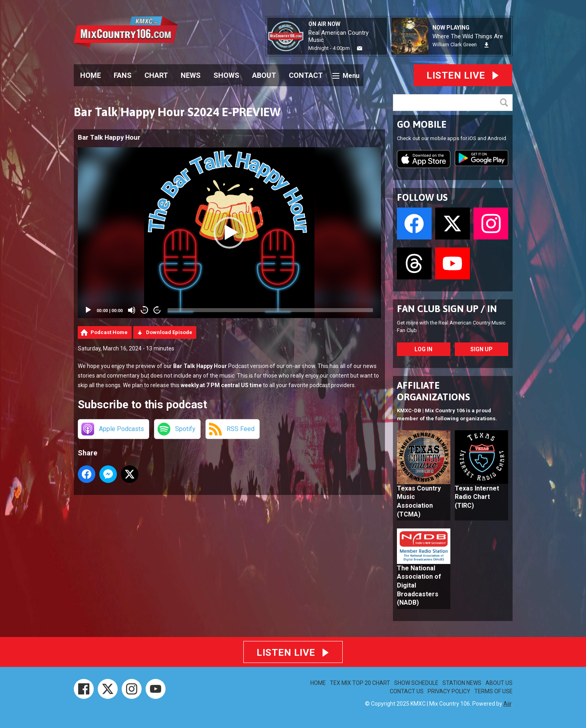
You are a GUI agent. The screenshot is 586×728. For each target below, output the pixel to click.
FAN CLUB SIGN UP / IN (447, 309)
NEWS (191, 75)
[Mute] (132, 310)
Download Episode (169, 332)
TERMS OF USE (493, 691)
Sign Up (481, 349)
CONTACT (306, 75)
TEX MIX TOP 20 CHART (360, 683)
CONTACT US (407, 691)
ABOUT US (499, 683)
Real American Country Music (338, 36)
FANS (123, 75)
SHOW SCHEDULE (416, 683)
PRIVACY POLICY (449, 691)
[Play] (88, 310)
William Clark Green (455, 45)
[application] (229, 233)
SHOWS (226, 75)
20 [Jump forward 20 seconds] (157, 310)
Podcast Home (109, 332)
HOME (91, 75)
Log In (423, 349)
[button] (229, 233)
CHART (156, 75)
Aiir (507, 704)
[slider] (270, 310)
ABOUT (264, 75)
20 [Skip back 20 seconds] (145, 310)
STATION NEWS (462, 683)
